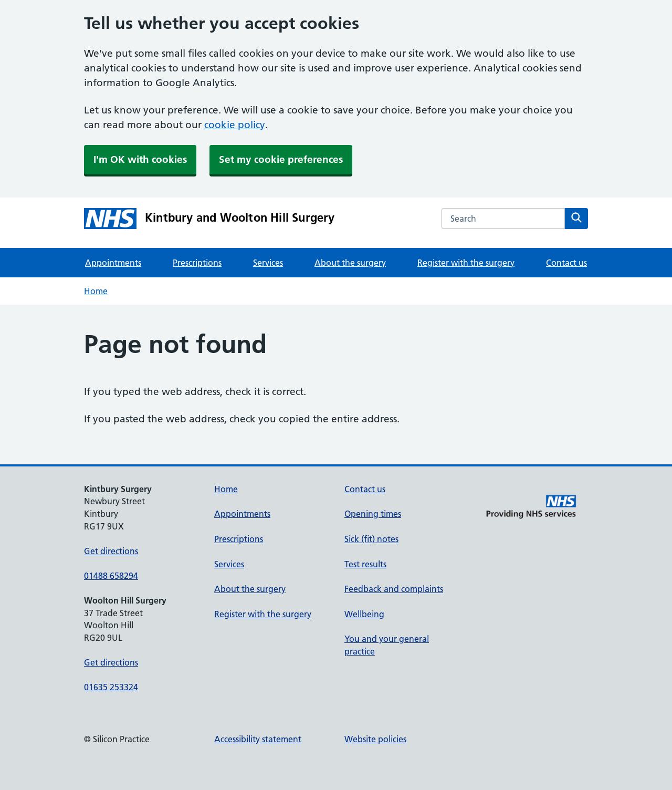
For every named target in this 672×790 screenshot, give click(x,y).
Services (268, 263)
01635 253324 (111, 687)
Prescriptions (197, 263)
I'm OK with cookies (140, 159)
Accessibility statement (258, 739)
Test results (365, 564)
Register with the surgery (466, 263)
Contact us (566, 263)
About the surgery (350, 263)
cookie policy (235, 125)
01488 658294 (111, 576)
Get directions (111, 551)
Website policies (375, 739)
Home (96, 291)
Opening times (373, 514)
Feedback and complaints (394, 589)
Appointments (113, 263)
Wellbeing (364, 614)
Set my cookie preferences (281, 159)
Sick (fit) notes (371, 539)
